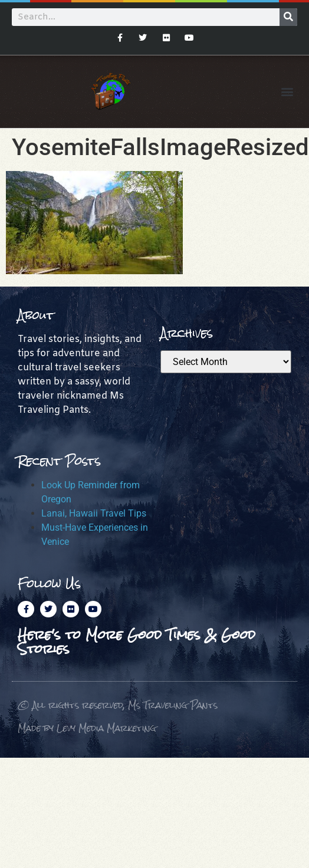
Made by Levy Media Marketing (87, 728)
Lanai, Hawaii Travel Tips (94, 513)
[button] (287, 92)
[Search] (288, 17)
